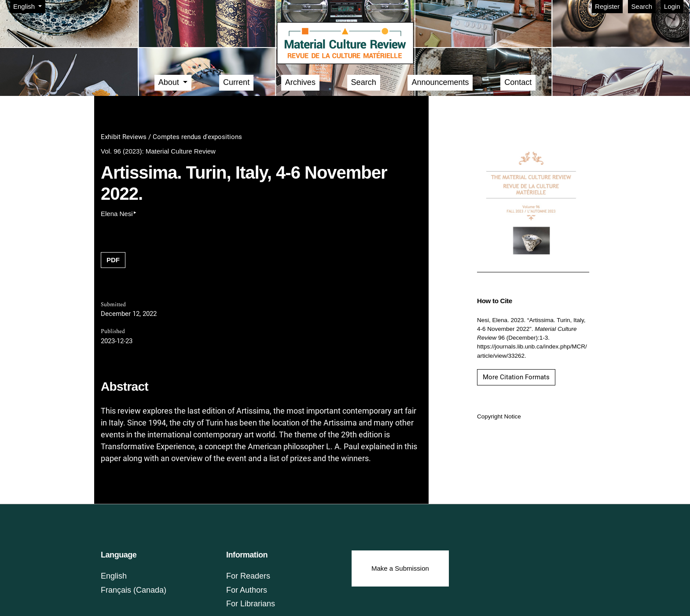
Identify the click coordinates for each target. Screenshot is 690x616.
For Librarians (251, 604)
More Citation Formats (516, 377)
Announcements (440, 82)
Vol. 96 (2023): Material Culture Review (158, 151)
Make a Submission (400, 568)
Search (642, 6)
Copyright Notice (499, 416)
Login (672, 6)
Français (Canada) (134, 590)
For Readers (248, 576)
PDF (113, 260)
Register (607, 6)
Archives (300, 82)
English (29, 6)
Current (236, 82)
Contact (518, 82)
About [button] (170, 82)
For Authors (247, 590)
